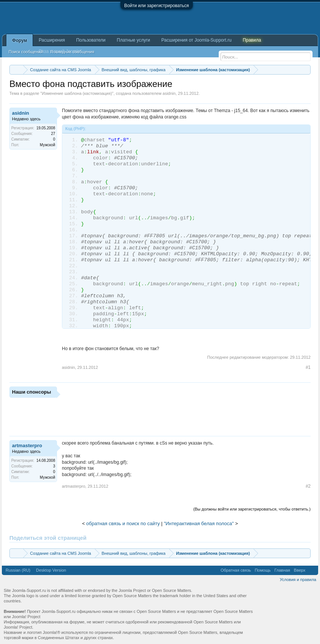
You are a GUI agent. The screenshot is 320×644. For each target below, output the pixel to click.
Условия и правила (298, 580)
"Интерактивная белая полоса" (199, 523)
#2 (308, 486)
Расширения (52, 40)
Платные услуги (133, 40)
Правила (252, 40)
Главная (282, 570)
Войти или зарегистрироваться (156, 6)
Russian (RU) (18, 570)
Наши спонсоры (32, 392)
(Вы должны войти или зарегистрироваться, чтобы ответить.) (252, 509)
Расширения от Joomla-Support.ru (196, 40)
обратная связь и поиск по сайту (123, 523)
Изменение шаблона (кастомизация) (77, 93)
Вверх (300, 570)
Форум (20, 40)
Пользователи (91, 40)
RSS (312, 570)
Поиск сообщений (26, 52)
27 (53, 134)
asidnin (169, 93)
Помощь (263, 570)
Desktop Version (51, 570)
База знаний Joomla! (60, 51)
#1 (308, 367)
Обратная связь (236, 570)
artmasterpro (27, 446)
